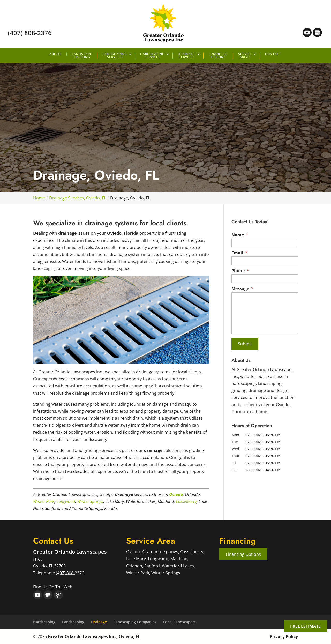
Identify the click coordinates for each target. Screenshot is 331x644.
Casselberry (186, 501)
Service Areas (245, 56)
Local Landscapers (179, 622)
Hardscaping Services (152, 56)
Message (242, 289)
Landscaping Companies (135, 622)
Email (239, 253)
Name (240, 235)
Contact (273, 54)
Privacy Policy (284, 636)
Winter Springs (90, 501)
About (55, 54)
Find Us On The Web (53, 587)
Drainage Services (187, 56)
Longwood (66, 501)
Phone (240, 271)
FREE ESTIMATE (305, 626)
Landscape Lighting (82, 56)
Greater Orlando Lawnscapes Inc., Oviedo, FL (94, 636)
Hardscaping (44, 622)
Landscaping (73, 622)
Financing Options (218, 56)
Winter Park (44, 501)
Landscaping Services (115, 56)
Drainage (99, 622)
